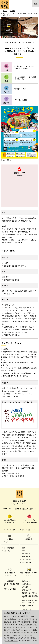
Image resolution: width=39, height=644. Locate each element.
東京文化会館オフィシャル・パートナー (30, 601)
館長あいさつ (27, 581)
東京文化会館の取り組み (30, 597)
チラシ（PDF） (6, 160)
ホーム (5, 11)
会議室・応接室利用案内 (11, 585)
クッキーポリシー (11, 641)
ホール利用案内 (9, 581)
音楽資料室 (26, 554)
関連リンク (31, 530)
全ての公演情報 (9, 548)
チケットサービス (28, 562)
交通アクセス (15, 3)
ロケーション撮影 (10, 589)
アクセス (26, 79)
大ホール (25, 548)
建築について (27, 590)
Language (29, 3)
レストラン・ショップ (30, 559)
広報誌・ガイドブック (30, 593)
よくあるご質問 (10, 530)
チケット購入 (22, 3)
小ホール (25, 551)
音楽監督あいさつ (28, 584)
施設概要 (25, 587)
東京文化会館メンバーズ (30, 606)
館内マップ (26, 557)
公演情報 (13, 11)
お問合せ (21, 530)
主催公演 (7, 551)
